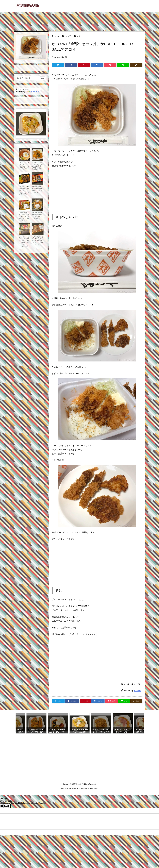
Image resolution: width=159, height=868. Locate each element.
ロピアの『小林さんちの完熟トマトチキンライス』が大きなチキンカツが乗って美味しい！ (24, 191)
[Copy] (136, 65)
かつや (79, 36)
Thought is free (93, 788)
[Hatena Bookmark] (97, 65)
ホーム (57, 36)
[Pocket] (110, 65)
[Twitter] (58, 65)
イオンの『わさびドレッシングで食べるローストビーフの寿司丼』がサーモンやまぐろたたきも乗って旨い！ (24, 242)
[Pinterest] (84, 65)
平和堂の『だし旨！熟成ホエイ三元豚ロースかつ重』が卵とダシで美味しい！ (24, 216)
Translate (32, 91)
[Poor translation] (7, 806)
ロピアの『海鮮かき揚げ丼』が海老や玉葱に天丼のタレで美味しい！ (37, 215)
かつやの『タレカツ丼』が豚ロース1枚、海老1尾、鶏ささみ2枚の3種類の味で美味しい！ (37, 166)
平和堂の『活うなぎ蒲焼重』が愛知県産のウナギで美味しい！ (37, 189)
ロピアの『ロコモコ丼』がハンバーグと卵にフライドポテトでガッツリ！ (24, 166)
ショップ (68, 36)
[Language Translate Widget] (28, 89)
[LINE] (123, 65)
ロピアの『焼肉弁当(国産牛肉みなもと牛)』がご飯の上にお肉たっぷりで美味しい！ (37, 241)
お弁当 (137, 684)
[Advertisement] (80, 20)
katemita (138, 691)
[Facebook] (71, 65)
